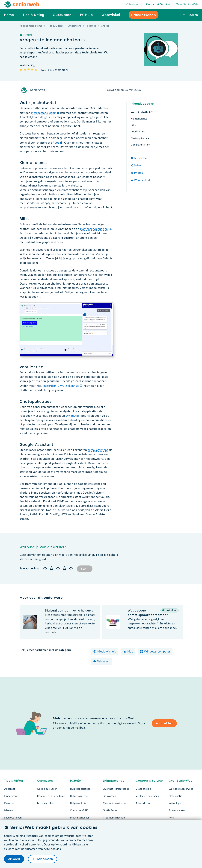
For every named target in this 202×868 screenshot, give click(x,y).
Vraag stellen (143, 789)
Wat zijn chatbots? (142, 112)
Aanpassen (45, 859)
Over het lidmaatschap (116, 789)
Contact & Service (158, 4)
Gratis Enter (110, 810)
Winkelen (103, 662)
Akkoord (14, 859)
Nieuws (9, 810)
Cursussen (45, 781)
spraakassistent (98, 450)
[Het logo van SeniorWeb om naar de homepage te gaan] (22, 4)
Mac (130, 652)
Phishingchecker (80, 818)
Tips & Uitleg (55, 26)
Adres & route (144, 803)
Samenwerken (177, 810)
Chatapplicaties (140, 138)
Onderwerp (75, 26)
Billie (134, 125)
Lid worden (109, 796)
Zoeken (192, 15)
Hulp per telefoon (80, 789)
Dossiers (9, 803)
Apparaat (10, 789)
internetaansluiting (45, 113)
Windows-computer (157, 652)
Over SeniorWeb (187, 4)
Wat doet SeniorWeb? (182, 789)
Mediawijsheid (107, 652)
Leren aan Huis (46, 803)
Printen (138, 173)
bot (59, 143)
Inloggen (133, 5)
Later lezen (140, 158)
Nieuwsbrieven (13, 818)
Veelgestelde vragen (147, 796)
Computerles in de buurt (51, 796)
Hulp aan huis (78, 803)
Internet (91, 26)
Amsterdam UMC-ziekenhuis (60, 386)
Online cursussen (47, 789)
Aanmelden (164, 723)
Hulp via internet (80, 796)
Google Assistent (141, 145)
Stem (85, 569)
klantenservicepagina (94, 229)
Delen (137, 166)
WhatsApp (73, 416)
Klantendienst (139, 119)
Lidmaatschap (114, 781)
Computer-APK (79, 810)
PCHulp (76, 781)
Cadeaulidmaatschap (115, 803)
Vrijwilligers (176, 803)
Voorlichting (138, 132)
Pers (171, 818)
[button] (45, 569)
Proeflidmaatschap (114, 818)
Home (39, 26)
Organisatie (175, 796)
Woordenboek (142, 180)
